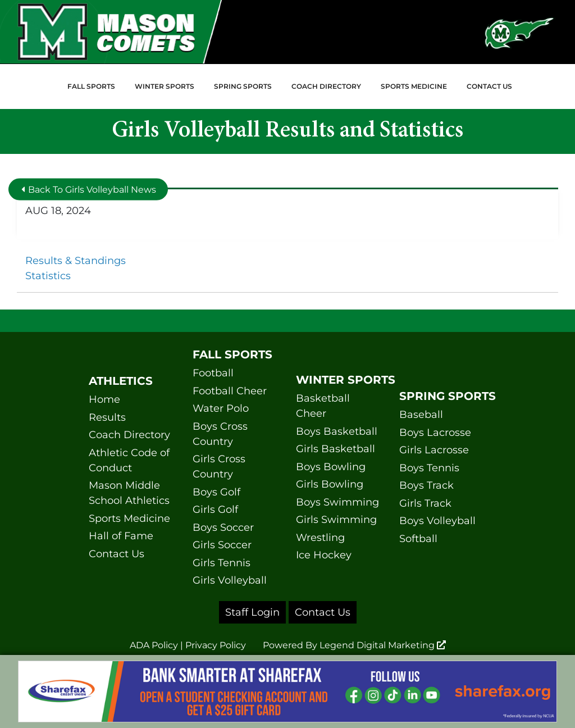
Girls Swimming (336, 520)
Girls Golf (215, 509)
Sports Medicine (414, 86)
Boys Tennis (429, 468)
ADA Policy (154, 645)
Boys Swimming (337, 502)
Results (107, 417)
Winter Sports (165, 86)
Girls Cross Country (219, 467)
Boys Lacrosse (435, 433)
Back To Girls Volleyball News (89, 189)
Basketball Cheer (323, 406)
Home (104, 399)
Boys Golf (216, 492)
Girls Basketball (336, 449)
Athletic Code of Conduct (129, 460)
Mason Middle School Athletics (129, 493)
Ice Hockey (324, 555)
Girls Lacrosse (434, 450)
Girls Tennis (222, 563)
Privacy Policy (216, 645)
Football (213, 373)
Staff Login (252, 612)
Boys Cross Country (220, 434)
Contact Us (489, 86)
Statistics (48, 276)
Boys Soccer (223, 527)
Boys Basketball (337, 431)
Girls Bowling (330, 484)
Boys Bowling (331, 467)
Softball (418, 539)
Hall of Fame (121, 536)
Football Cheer (230, 391)
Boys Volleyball (437, 521)
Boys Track (426, 485)
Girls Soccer (222, 545)
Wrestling (320, 538)
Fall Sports (91, 86)
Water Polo (221, 408)
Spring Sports (243, 86)
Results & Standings (76, 261)
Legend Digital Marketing (383, 645)
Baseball (421, 415)
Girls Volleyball (230, 580)
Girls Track (425, 503)
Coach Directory (326, 86)
